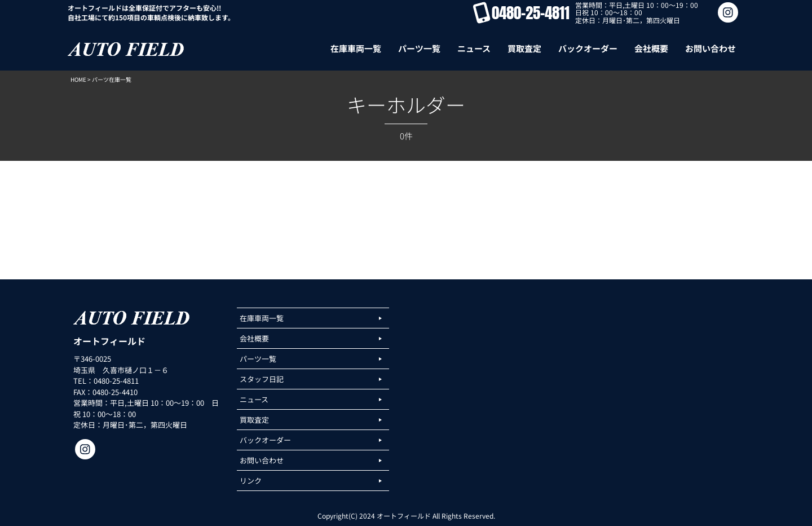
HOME (78, 79)
